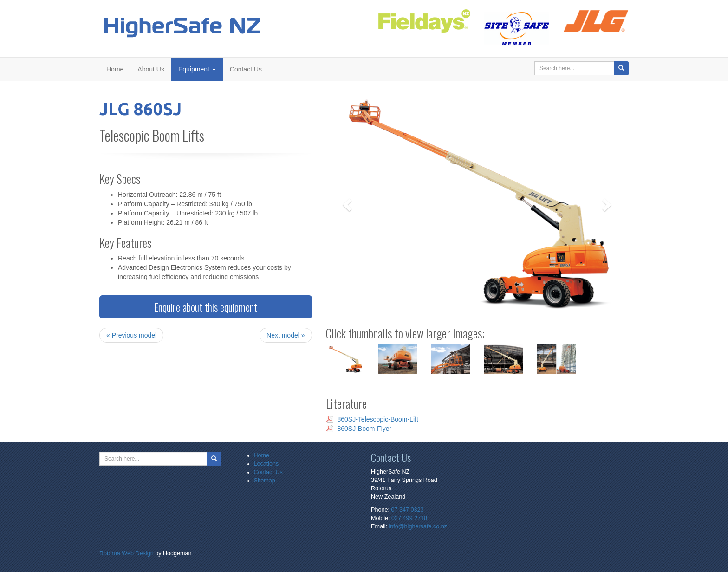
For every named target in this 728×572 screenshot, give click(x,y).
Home (115, 69)
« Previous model (131, 335)
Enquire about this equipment (206, 307)
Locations (266, 464)
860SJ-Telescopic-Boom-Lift (378, 419)
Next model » (286, 335)
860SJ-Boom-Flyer (365, 429)
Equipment (197, 69)
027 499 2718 (409, 518)
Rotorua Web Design (127, 553)
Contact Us (246, 69)
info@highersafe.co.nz (418, 526)
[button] (349, 204)
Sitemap (265, 481)
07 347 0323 (407, 510)
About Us (151, 69)
